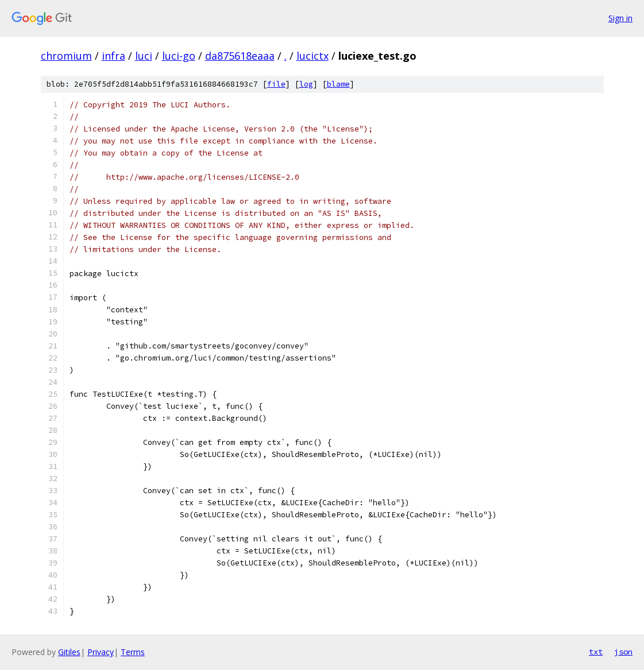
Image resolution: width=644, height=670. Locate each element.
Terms (133, 652)
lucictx (313, 56)
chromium (66, 56)
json (623, 652)
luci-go (179, 56)
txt (596, 652)
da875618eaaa (240, 56)
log (306, 84)
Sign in (620, 18)
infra (113, 56)
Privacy (101, 652)
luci (144, 56)
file (276, 84)
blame (338, 84)
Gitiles (69, 652)
